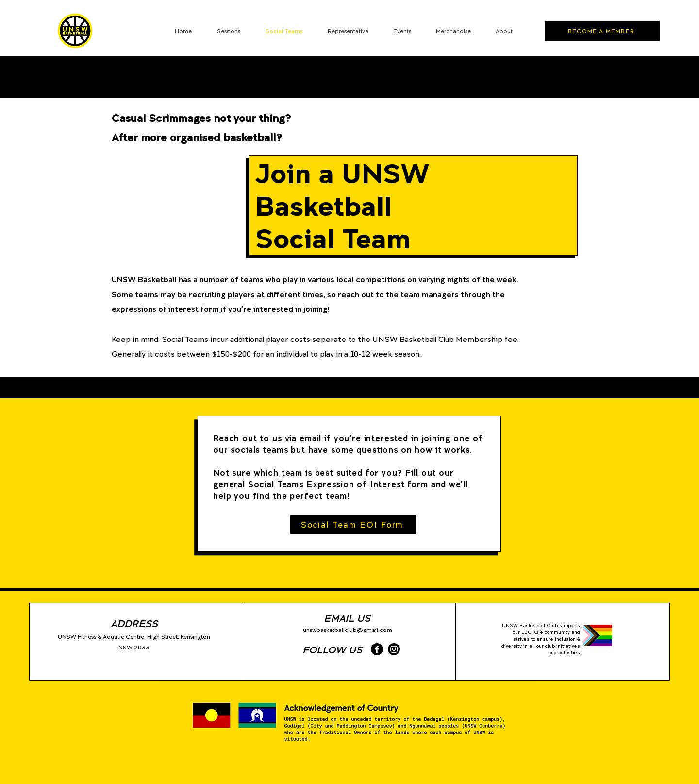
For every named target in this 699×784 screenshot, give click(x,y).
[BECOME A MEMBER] (602, 31)
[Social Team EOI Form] (353, 525)
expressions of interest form (165, 309)
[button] (348, 31)
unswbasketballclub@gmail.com (348, 630)
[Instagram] (394, 649)
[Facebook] (377, 649)
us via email (297, 438)
